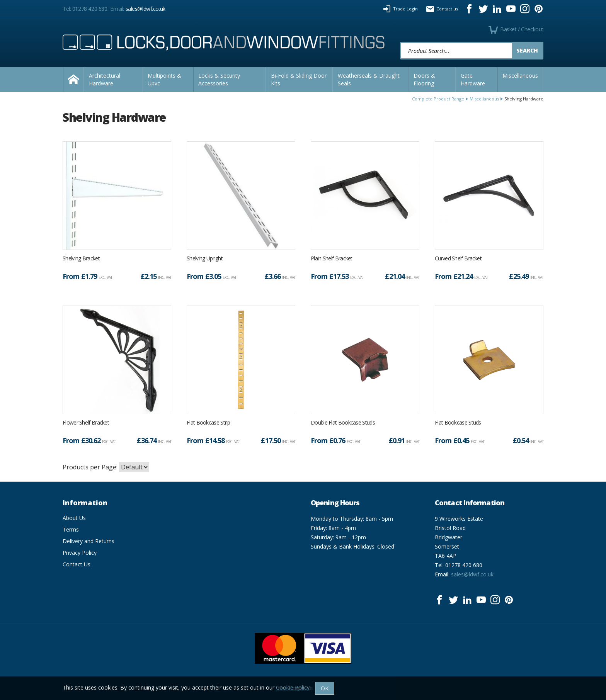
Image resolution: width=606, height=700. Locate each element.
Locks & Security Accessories (219, 79)
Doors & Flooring (424, 79)
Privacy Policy (80, 553)
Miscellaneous (520, 76)
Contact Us (77, 564)
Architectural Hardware (105, 79)
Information (85, 503)
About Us (74, 518)
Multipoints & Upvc (164, 79)
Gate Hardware (473, 79)
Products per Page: (90, 467)
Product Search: (400, 42)
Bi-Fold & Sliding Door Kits (299, 79)
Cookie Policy (293, 687)
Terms (71, 529)
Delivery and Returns (89, 541)
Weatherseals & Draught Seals (369, 79)
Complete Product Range (438, 99)
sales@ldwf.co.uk (146, 9)
